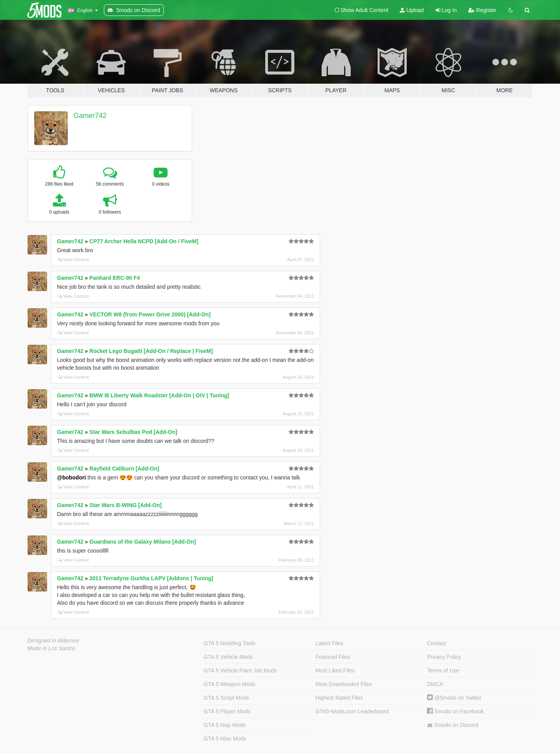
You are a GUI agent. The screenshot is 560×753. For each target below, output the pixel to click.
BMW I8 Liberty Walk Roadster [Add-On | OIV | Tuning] (159, 395)
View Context (73, 260)
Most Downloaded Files (344, 684)
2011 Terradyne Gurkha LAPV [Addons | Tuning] (151, 578)
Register (482, 10)
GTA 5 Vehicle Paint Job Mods (240, 671)
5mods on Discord (453, 725)
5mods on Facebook (455, 711)
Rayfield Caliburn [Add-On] (124, 469)
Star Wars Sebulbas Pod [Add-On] (133, 432)
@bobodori (72, 477)
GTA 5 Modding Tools (230, 643)
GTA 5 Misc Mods (225, 739)
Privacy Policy (444, 657)
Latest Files (329, 643)
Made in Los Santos (52, 648)
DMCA (435, 684)
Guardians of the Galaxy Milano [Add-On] (143, 542)
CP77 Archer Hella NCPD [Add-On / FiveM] (144, 241)
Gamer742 (90, 116)
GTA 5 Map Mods (225, 725)
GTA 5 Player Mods (227, 711)
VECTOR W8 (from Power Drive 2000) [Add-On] (150, 314)
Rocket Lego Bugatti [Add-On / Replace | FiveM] (151, 351)
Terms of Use (443, 671)
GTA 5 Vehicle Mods (228, 657)
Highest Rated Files (339, 698)
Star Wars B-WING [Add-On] (126, 505)
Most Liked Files (335, 671)
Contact (436, 643)
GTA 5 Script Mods (226, 698)
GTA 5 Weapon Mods (230, 684)
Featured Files (333, 657)
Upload (412, 10)
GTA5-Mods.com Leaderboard (352, 711)
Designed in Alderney (53, 641)
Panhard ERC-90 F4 (115, 278)
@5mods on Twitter (454, 698)
